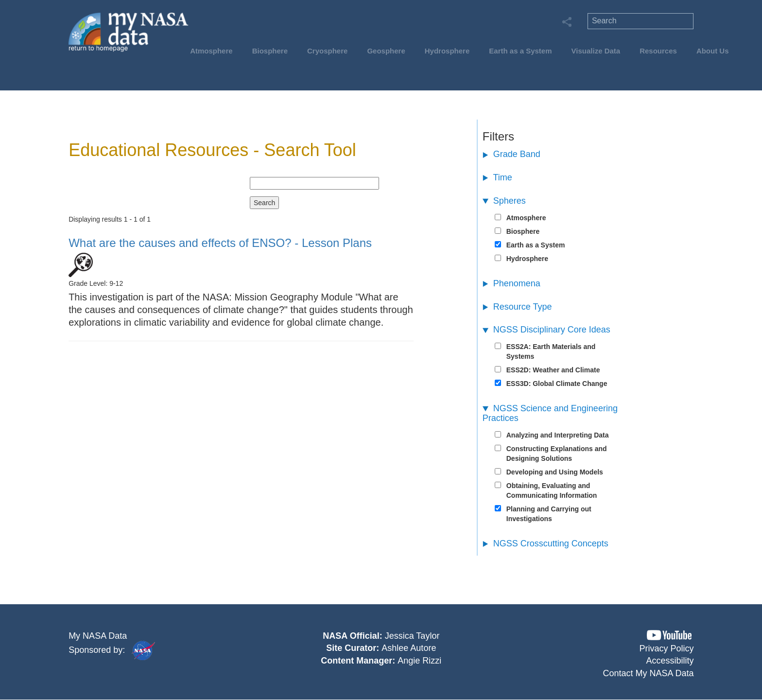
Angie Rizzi (419, 661)
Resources (658, 51)
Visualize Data (596, 51)
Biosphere (270, 51)
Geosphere (386, 51)
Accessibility (670, 661)
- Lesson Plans (220, 243)
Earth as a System (520, 51)
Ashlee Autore (409, 648)
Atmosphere (211, 51)
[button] (669, 635)
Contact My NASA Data (649, 673)
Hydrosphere (447, 51)
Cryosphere (327, 51)
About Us (713, 51)
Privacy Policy (667, 648)
